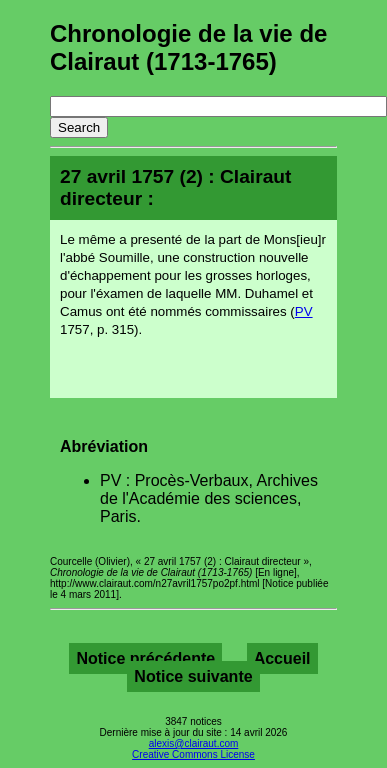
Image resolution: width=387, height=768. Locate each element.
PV (304, 311)
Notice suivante (193, 676)
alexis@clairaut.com (194, 743)
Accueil (282, 658)
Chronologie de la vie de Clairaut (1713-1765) (188, 47)
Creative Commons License (193, 754)
